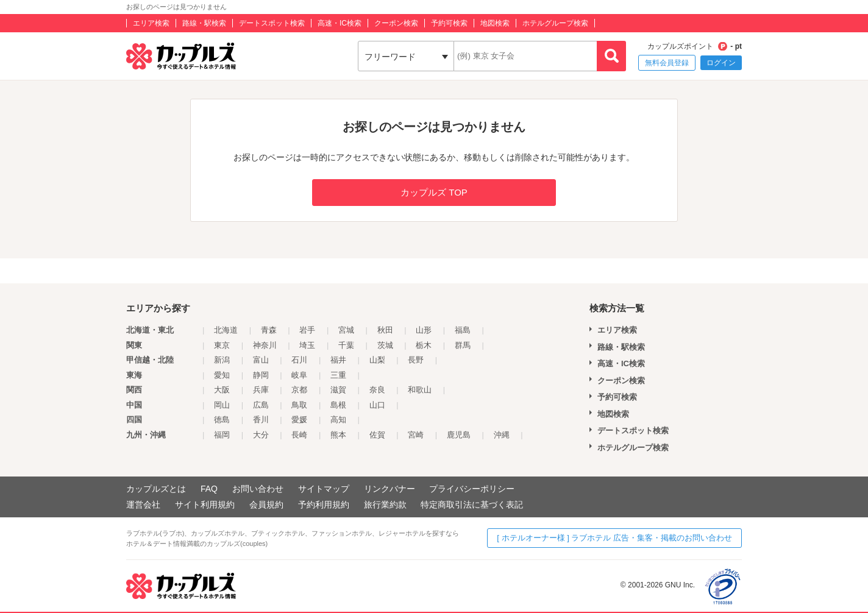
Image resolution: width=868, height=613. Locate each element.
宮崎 (416, 435)
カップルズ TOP (434, 192)
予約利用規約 (324, 505)
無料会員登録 (667, 63)
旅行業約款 (385, 505)
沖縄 (502, 435)
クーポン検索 (396, 23)
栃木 (424, 345)
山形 (424, 330)
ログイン (721, 63)
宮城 (346, 330)
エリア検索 (151, 23)
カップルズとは (156, 489)
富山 (261, 360)
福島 (463, 330)
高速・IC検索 (340, 23)
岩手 (307, 330)
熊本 (338, 435)
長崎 (299, 435)
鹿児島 (459, 435)
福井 (338, 360)
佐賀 (377, 435)
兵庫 (261, 390)
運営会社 (143, 505)
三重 (338, 375)
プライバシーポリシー (472, 489)
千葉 (346, 345)
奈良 (377, 390)
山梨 (377, 360)
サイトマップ (324, 489)
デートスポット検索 (272, 23)
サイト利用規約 (205, 505)
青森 (269, 330)
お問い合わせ (258, 489)
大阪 (222, 390)
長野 (416, 360)
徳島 (222, 420)
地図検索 (495, 23)
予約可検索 (449, 23)
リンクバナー (390, 489)
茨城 (385, 345)
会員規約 (266, 505)
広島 (261, 405)
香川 (261, 420)
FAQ (209, 489)
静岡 (261, 375)
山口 (377, 405)
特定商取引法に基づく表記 (472, 505)
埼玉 (307, 345)
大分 (261, 435)
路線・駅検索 (204, 23)
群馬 (463, 345)
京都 (299, 390)
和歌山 (420, 390)
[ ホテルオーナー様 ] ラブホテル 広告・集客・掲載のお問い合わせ (614, 538)
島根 (338, 405)
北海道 (226, 330)
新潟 (222, 360)
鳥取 (299, 405)
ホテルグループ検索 (555, 23)
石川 (299, 360)
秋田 (385, 330)
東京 (222, 345)
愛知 (222, 375)
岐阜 (299, 375)
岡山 (222, 405)
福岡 (222, 435)
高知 (338, 420)
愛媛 (299, 420)
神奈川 (265, 345)
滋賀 (338, 390)
